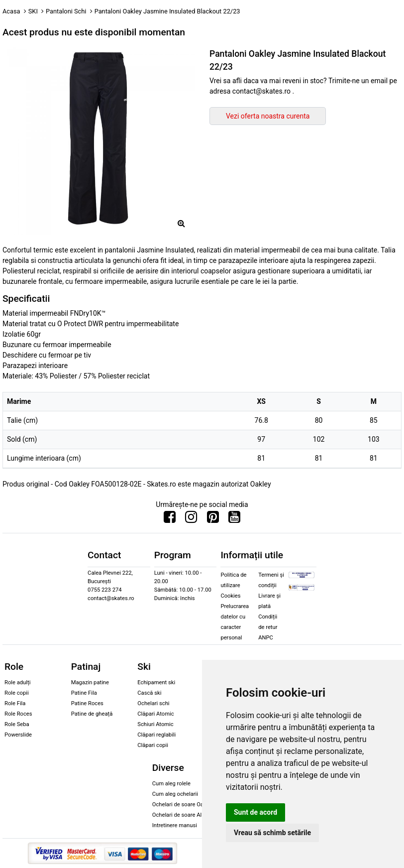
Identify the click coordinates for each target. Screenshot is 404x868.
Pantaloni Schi (66, 11)
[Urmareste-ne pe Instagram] (191, 519)
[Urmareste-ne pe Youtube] (234, 519)
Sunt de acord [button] (255, 812)
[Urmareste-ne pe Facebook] (170, 519)
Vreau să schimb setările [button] (272, 833)
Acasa (11, 11)
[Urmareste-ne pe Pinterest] (213, 519)
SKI (33, 11)
